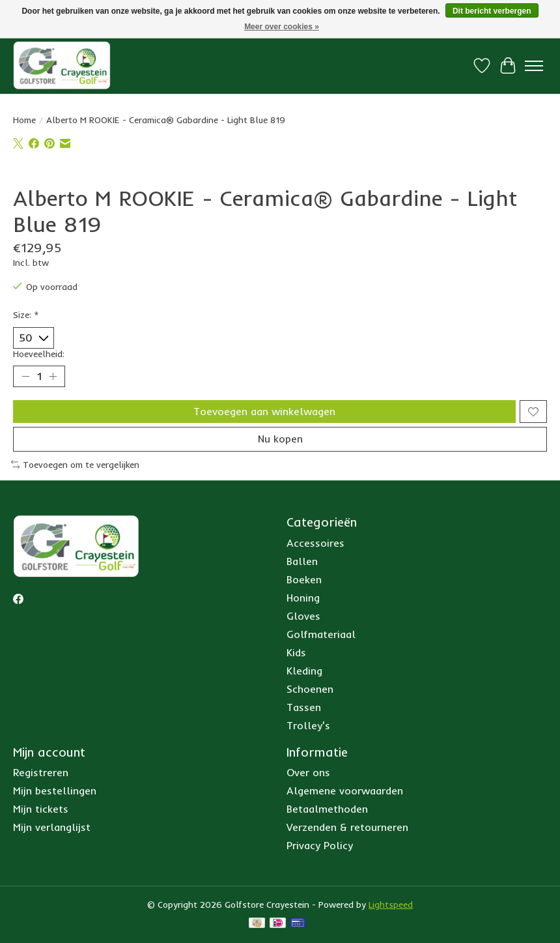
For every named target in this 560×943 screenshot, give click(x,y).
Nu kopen (280, 439)
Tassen (304, 707)
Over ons (308, 772)
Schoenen (310, 689)
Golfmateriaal (321, 634)
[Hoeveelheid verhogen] (53, 377)
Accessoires (315, 543)
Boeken (304, 579)
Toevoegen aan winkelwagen (264, 411)
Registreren (41, 772)
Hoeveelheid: (39, 354)
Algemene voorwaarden (345, 791)
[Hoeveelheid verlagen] (25, 377)
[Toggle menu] (534, 66)
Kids (296, 652)
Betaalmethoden (327, 809)
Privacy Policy (320, 845)
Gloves (303, 616)
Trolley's (308, 725)
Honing (303, 598)
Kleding (304, 671)
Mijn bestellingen (55, 791)
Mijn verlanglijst (52, 827)
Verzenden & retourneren (347, 827)
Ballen (302, 561)
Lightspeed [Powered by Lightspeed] (391, 905)
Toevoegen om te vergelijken (75, 465)
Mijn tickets (41, 809)
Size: (26, 315)
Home (24, 120)
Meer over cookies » (282, 27)
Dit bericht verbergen (492, 11)
